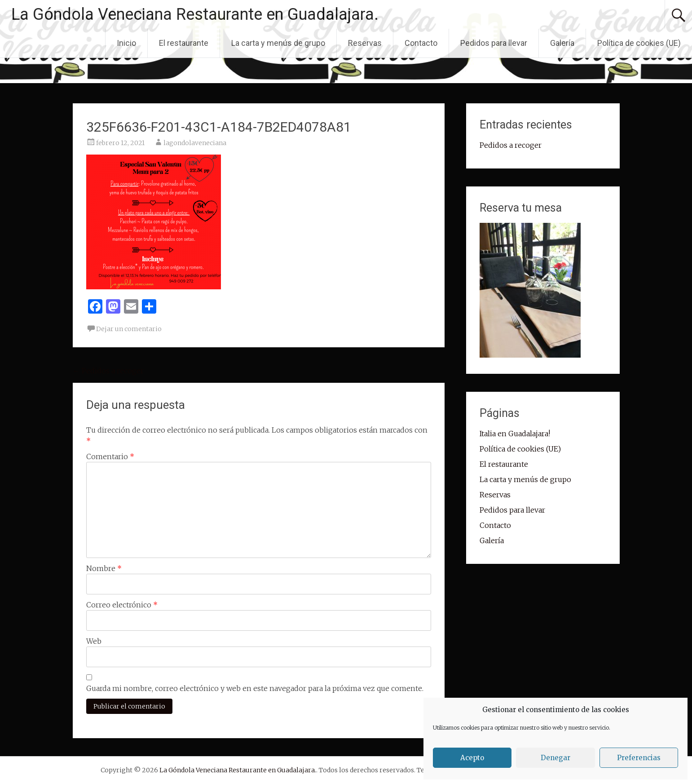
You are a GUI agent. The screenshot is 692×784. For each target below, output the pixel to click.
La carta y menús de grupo (278, 43)
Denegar (555, 758)
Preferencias (639, 758)
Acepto (472, 758)
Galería (562, 43)
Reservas (365, 43)
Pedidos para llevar (494, 43)
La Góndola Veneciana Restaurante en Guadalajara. (195, 14)
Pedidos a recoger (108, 371)
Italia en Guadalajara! (515, 434)
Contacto (421, 43)
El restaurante (184, 43)
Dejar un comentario (129, 329)
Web (94, 641)
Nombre (104, 568)
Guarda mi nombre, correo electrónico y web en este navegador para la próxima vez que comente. (255, 688)
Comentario (110, 456)
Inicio (126, 43)
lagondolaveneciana (195, 143)
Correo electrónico (122, 605)
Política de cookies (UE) (639, 43)
